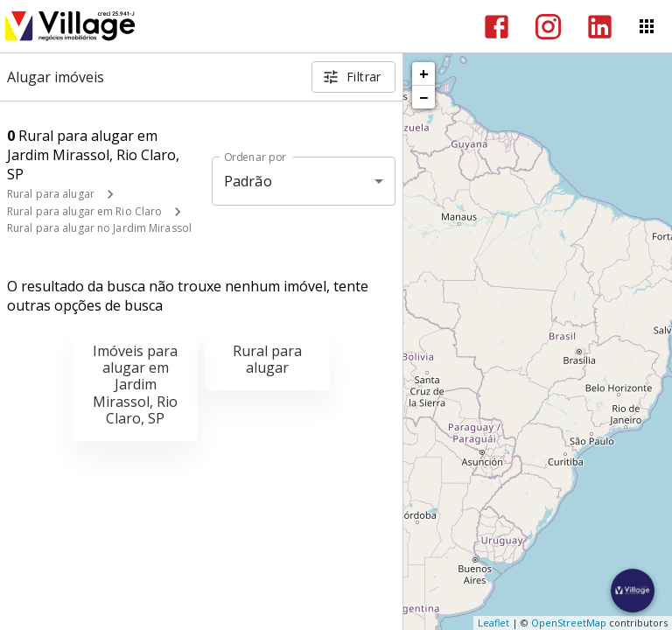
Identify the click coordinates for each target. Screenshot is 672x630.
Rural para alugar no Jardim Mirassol (99, 228)
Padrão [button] (248, 181)
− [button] (423, 97)
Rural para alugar (51, 194)
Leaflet (493, 623)
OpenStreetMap (569, 623)
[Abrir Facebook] (497, 27)
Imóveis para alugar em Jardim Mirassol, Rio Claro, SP (135, 385)
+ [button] (424, 73)
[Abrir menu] (647, 26)
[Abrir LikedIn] (600, 27)
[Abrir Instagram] (548, 27)
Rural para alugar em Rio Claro (84, 211)
